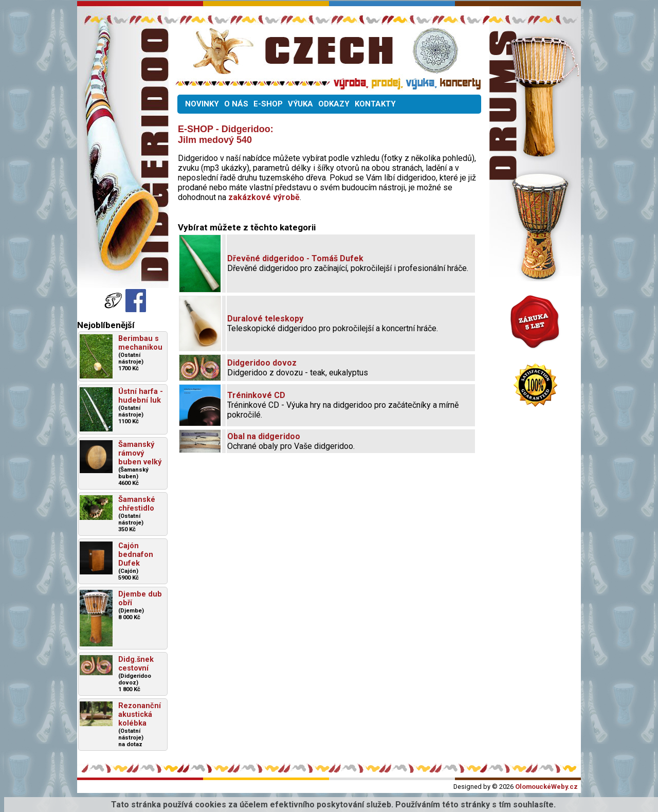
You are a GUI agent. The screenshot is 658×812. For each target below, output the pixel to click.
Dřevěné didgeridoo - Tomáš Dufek (295, 258)
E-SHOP (268, 104)
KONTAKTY (375, 104)
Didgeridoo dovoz (262, 363)
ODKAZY (334, 104)
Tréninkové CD (256, 395)
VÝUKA (300, 104)
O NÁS (236, 104)
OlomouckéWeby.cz (546, 787)
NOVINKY (202, 104)
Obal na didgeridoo (264, 436)
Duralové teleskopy (265, 319)
